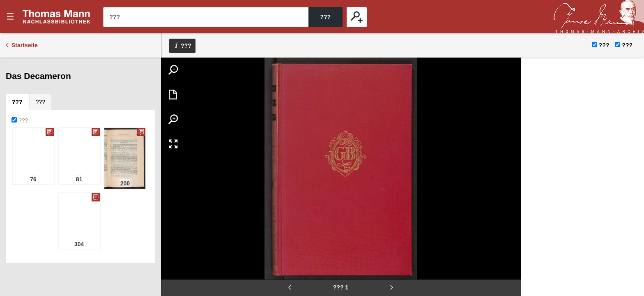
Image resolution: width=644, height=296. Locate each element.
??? (57, 16)
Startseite (25, 45)
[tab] (17, 102)
